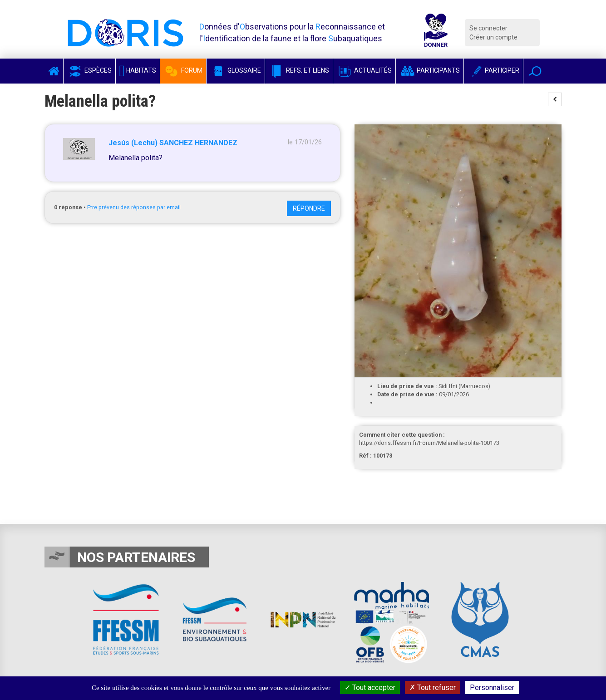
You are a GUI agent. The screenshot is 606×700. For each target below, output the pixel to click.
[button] (535, 71)
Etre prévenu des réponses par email (134, 207)
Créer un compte (493, 37)
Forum (183, 70)
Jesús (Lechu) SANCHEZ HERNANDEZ (173, 143)
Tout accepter (370, 688)
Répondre (309, 208)
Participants (430, 70)
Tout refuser (433, 688)
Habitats (138, 70)
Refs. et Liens (299, 70)
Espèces (89, 70)
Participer (493, 70)
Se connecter (488, 28)
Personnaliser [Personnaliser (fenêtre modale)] (492, 688)
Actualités (364, 70)
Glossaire (236, 70)
